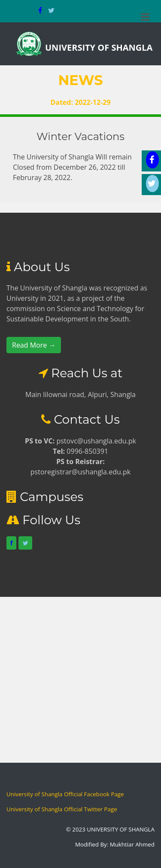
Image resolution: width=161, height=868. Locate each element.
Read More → (34, 345)
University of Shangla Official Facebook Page (65, 794)
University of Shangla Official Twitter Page (62, 809)
